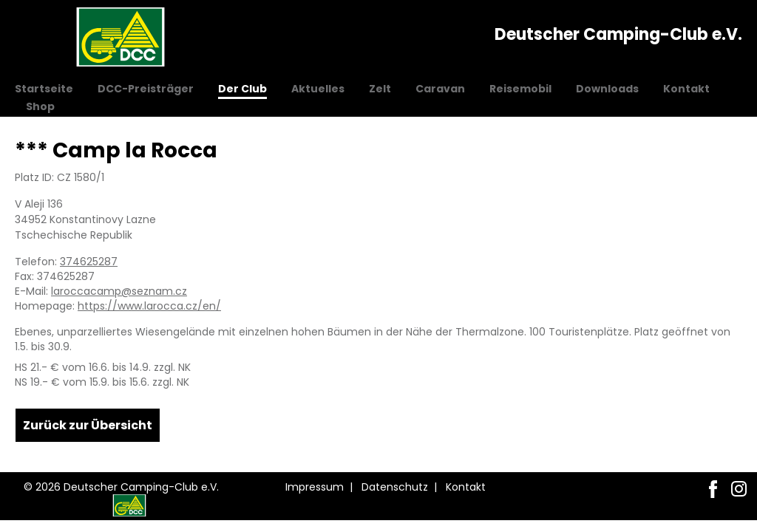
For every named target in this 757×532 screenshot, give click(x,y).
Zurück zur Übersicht (88, 425)
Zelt (380, 89)
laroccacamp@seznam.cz (119, 291)
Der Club (242, 89)
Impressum (315, 487)
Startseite (44, 89)
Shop (40, 106)
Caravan (440, 89)
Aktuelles (318, 89)
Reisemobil (520, 89)
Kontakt (686, 89)
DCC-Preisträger (146, 89)
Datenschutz (395, 487)
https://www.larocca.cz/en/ (149, 306)
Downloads (607, 89)
